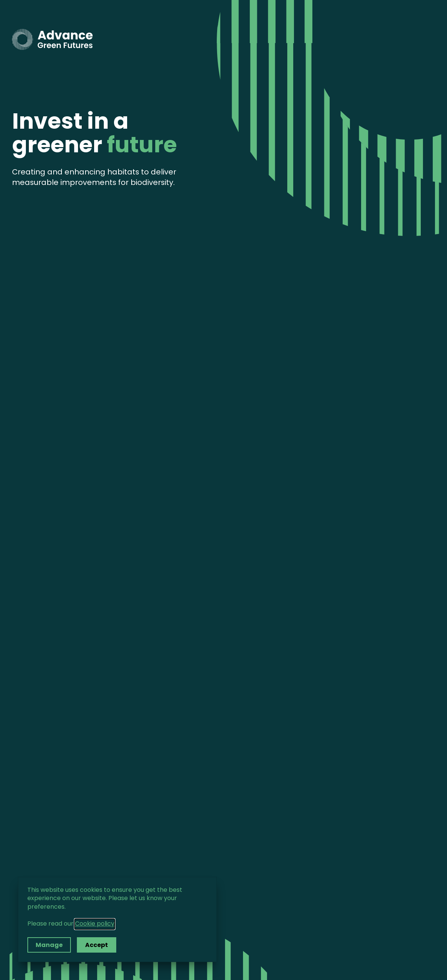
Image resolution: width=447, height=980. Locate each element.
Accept (97, 945)
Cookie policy (95, 924)
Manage (49, 945)
